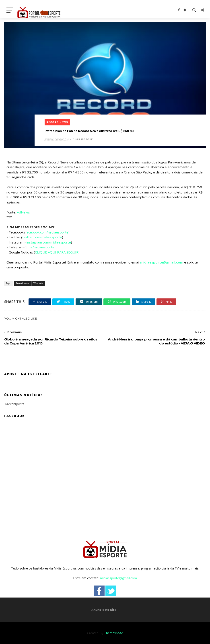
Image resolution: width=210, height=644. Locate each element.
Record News (57, 122)
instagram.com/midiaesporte (49, 242)
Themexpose (114, 633)
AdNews (23, 212)
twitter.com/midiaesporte (42, 237)
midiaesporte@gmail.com (162, 262)
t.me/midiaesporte (40, 247)
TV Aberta (38, 283)
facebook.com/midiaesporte (47, 232)
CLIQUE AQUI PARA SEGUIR (57, 252)
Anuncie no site (104, 610)
